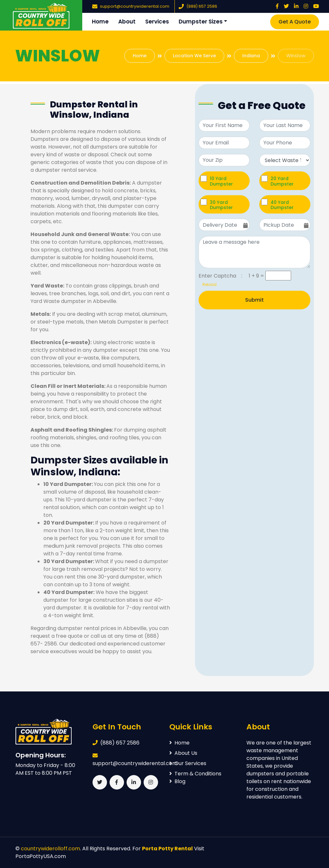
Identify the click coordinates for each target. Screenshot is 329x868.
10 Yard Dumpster (221, 181)
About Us (183, 753)
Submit (254, 300)
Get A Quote (295, 22)
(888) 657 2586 (202, 6)
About (127, 22)
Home (100, 22)
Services (157, 22)
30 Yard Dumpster (221, 205)
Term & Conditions (195, 774)
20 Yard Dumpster (282, 181)
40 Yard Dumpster (282, 205)
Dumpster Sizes (201, 22)
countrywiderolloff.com (50, 849)
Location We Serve (194, 56)
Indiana (251, 56)
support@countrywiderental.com (135, 6)
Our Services (188, 763)
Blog (177, 781)
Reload (208, 284)
